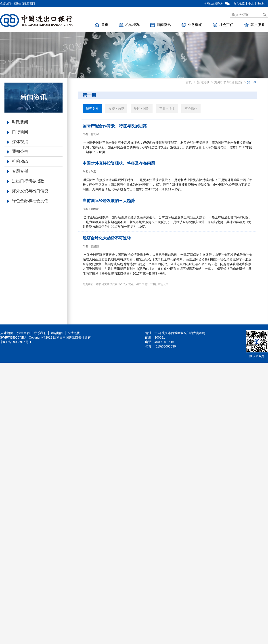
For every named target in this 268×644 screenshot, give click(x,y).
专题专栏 (18, 171)
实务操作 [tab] (191, 109)
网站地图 (57, 333)
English (262, 4)
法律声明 (23, 333)
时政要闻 (18, 122)
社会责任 (223, 25)
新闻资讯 (161, 25)
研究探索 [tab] (92, 109)
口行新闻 (18, 132)
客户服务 (254, 25)
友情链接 (74, 333)
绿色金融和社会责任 (28, 201)
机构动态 (18, 161)
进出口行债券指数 (26, 181)
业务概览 (192, 25)
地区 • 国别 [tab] (142, 109)
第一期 (252, 82)
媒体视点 (18, 142)
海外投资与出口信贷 (28, 191)
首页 (102, 25)
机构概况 (129, 25)
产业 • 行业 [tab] (167, 109)
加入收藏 (239, 4)
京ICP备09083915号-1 (16, 342)
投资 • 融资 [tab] (116, 109)
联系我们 (40, 333)
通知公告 (18, 151)
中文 (251, 4)
